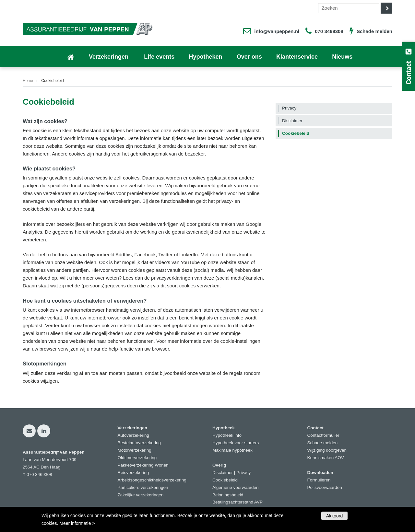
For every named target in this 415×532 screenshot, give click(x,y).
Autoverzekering (134, 435)
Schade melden (374, 31)
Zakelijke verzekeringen (141, 495)
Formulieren (319, 480)
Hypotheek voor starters (236, 443)
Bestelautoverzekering (139, 443)
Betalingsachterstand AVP (237, 502)
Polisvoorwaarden (325, 487)
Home (28, 81)
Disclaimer (223, 473)
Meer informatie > (77, 523)
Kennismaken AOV (326, 458)
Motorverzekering (135, 450)
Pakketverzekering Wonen (143, 465)
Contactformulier (323, 435)
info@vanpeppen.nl (277, 31)
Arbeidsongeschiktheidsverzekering (152, 480)
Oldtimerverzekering (137, 458)
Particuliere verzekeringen (143, 487)
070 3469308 (329, 31)
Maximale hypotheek (232, 450)
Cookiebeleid (225, 480)
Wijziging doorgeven (327, 450)
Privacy (243, 473)
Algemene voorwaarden (236, 487)
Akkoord (334, 516)
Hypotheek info (227, 435)
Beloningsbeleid (228, 495)
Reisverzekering (133, 473)
